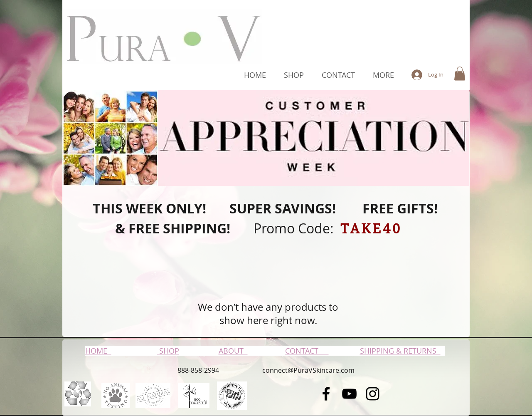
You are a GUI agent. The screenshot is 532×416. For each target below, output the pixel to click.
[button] (460, 73)
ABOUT (233, 351)
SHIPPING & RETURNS (400, 351)
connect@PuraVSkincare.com (308, 370)
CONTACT (307, 351)
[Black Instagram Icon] (373, 394)
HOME (98, 351)
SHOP (168, 351)
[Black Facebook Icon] (326, 394)
